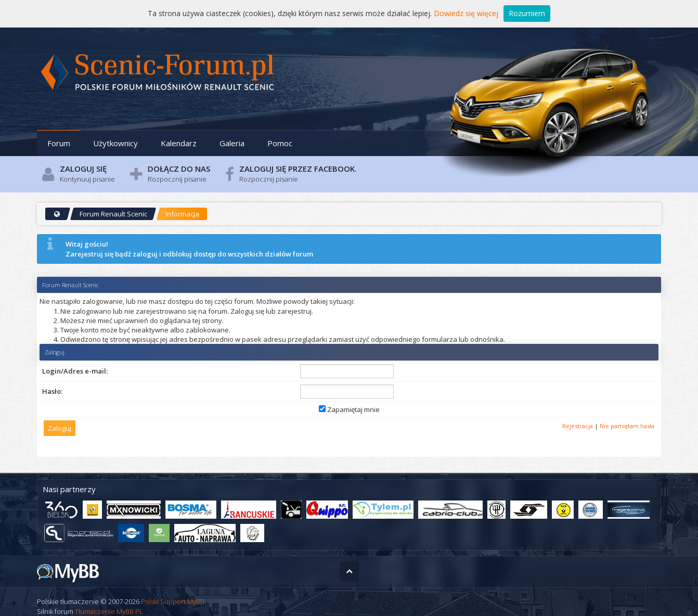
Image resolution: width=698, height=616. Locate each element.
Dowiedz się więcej (466, 13)
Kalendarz (179, 143)
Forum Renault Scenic (113, 214)
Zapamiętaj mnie (349, 409)
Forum (59, 143)
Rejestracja (578, 426)
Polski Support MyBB (173, 601)
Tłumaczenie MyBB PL (109, 611)
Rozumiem (527, 13)
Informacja (182, 214)
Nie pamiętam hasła (627, 426)
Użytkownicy (115, 143)
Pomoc (280, 143)
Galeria (232, 143)
